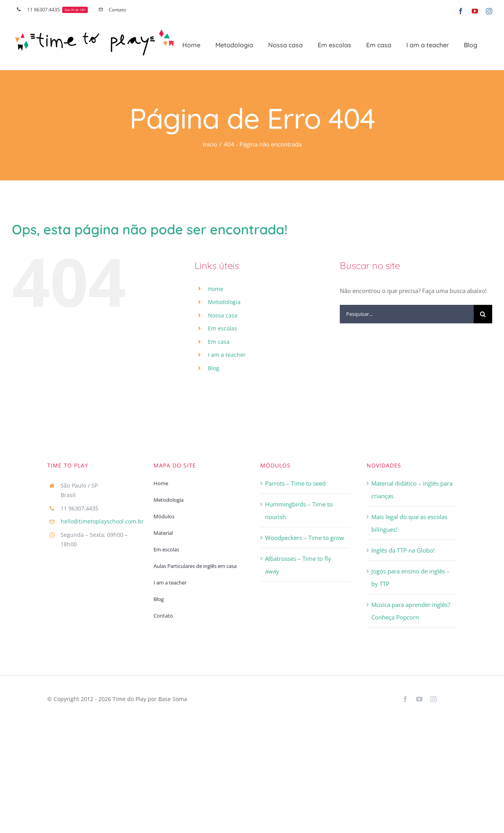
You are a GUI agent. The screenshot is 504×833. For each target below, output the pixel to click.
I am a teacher (227, 355)
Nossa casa (223, 315)
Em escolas (222, 328)
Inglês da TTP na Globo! (403, 550)
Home (216, 289)
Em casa (219, 342)
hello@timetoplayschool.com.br (102, 521)
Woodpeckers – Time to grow (305, 538)
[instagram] (434, 699)
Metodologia (224, 302)
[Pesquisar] (483, 314)
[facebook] (405, 699)
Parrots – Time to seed (295, 483)
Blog (214, 368)
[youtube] (419, 699)
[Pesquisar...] (407, 314)
